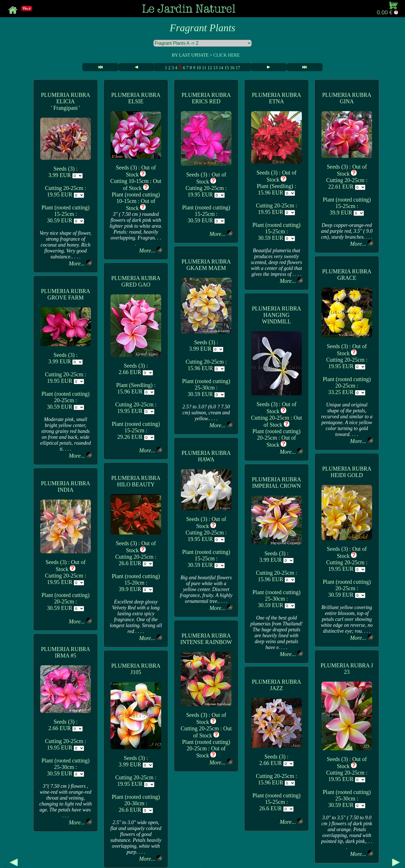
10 (199, 68)
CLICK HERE (226, 55)
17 (238, 68)
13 (215, 68)
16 (232, 68)
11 (204, 68)
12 (210, 68)
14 (221, 68)
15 (227, 68)
